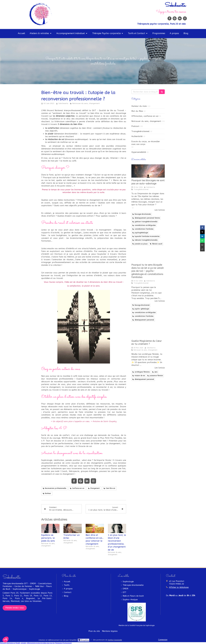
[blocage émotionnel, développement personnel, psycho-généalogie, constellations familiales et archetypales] (148, 255)
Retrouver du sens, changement (146, 121)
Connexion (163, 640)
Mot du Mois (137, 111)
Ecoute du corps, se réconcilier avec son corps (146, 143)
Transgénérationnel (140, 131)
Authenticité (137, 136)
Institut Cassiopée (115, 640)
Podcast (135, 126)
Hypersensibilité (139, 152)
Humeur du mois (139, 106)
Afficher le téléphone (179, 587)
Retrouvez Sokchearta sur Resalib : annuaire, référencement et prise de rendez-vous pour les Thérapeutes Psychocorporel (36, 643)
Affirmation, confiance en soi (145, 116)
